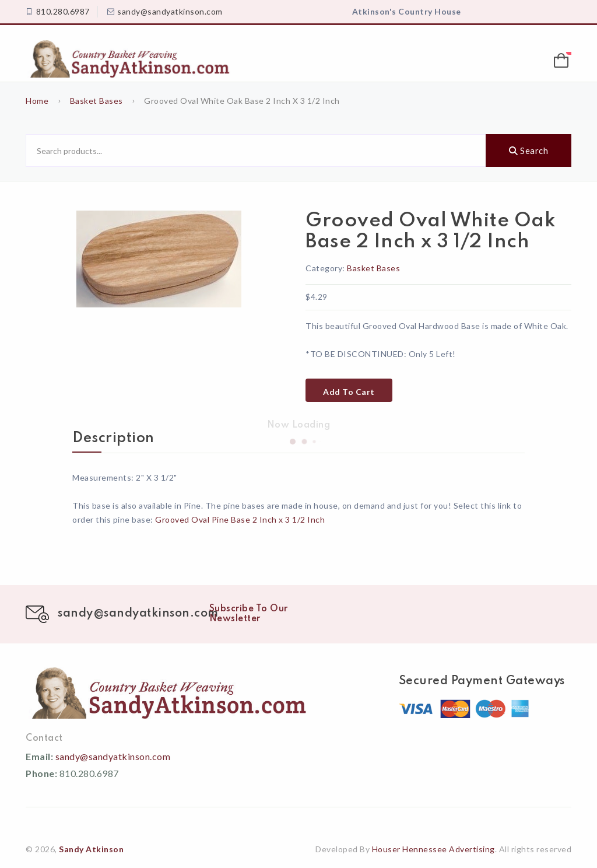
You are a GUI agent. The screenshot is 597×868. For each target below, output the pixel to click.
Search (528, 150)
